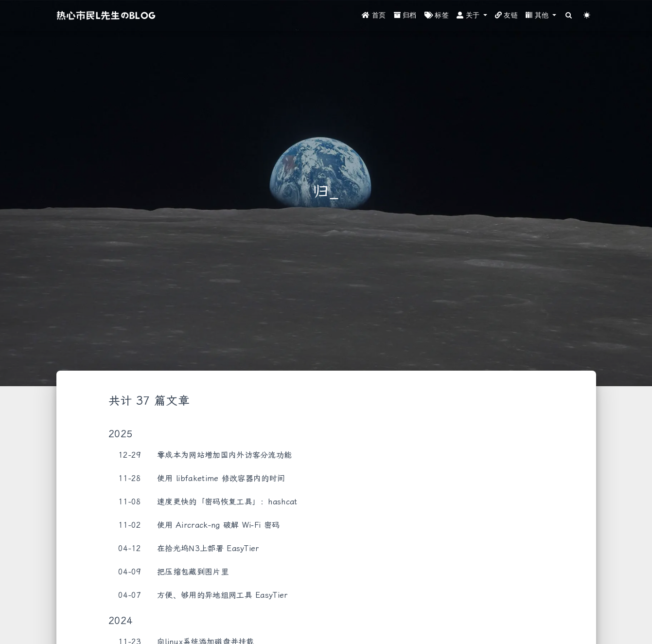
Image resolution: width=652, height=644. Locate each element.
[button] (472, 16)
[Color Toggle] (587, 16)
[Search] (569, 16)
